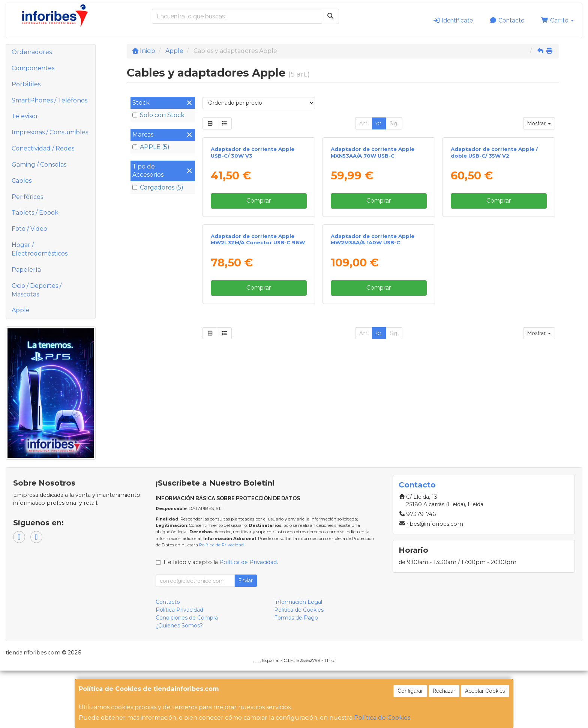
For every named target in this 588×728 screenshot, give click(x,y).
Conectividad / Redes (43, 148)
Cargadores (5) (158, 187)
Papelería (26, 270)
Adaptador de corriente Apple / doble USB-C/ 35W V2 (494, 240)
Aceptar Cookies (485, 691)
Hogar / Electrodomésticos (40, 249)
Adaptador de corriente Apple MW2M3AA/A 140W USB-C (373, 415)
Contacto (507, 20)
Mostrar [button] (539, 123)
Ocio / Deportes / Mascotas (37, 290)
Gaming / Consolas (39, 165)
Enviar (246, 638)
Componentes (33, 68)
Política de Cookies (382, 718)
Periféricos (27, 197)
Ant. (364, 123)
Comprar (259, 288)
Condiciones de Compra (187, 675)
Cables (22, 181)
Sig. (394, 123)
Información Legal (298, 660)
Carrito (557, 20)
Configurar (410, 691)
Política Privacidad (179, 668)
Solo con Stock (158, 115)
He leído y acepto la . (221, 620)
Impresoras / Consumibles (50, 132)
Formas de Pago (296, 675)
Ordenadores (32, 52)
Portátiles (26, 84)
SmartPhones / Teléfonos (49, 100)
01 (379, 123)
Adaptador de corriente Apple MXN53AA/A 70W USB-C (373, 240)
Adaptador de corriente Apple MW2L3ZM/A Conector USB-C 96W (258, 415)
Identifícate (453, 20)
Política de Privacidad (221, 602)
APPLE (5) (151, 147)
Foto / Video (29, 229)
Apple (21, 310)
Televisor (25, 116)
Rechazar (444, 691)
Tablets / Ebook (35, 213)
